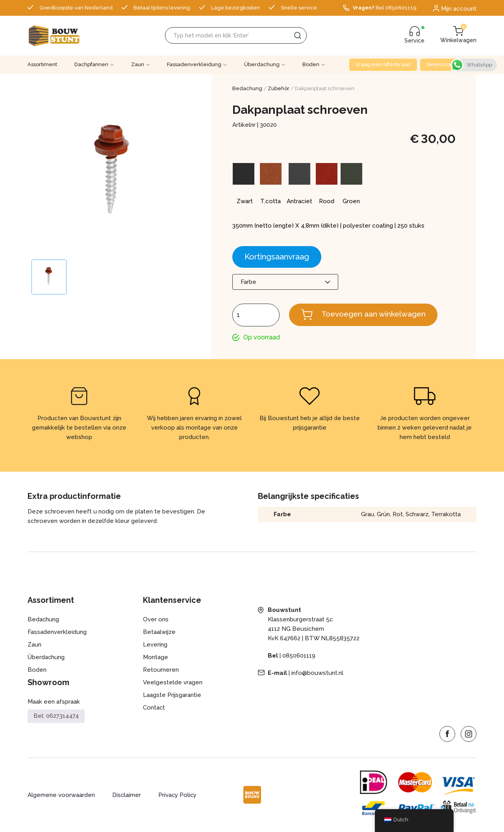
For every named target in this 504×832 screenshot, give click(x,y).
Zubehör (279, 88)
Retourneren (161, 670)
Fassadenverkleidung (194, 64)
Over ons (156, 620)
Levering (155, 645)
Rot (397, 515)
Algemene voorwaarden (61, 795)
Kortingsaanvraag (277, 257)
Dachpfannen (91, 64)
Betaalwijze (159, 632)
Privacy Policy (178, 795)
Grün (383, 515)
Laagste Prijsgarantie (172, 695)
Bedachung (247, 88)
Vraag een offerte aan (383, 64)
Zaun (138, 64)
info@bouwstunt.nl (317, 673)
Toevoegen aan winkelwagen (376, 314)
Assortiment (42, 64)
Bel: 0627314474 (56, 717)
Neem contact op (448, 64)
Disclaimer (127, 795)
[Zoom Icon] (113, 174)
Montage (156, 658)
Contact (154, 708)
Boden (311, 64)
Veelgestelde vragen (173, 683)
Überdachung (262, 64)
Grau (367, 515)
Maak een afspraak (54, 702)
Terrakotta (446, 515)
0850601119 (299, 656)
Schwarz (417, 515)
